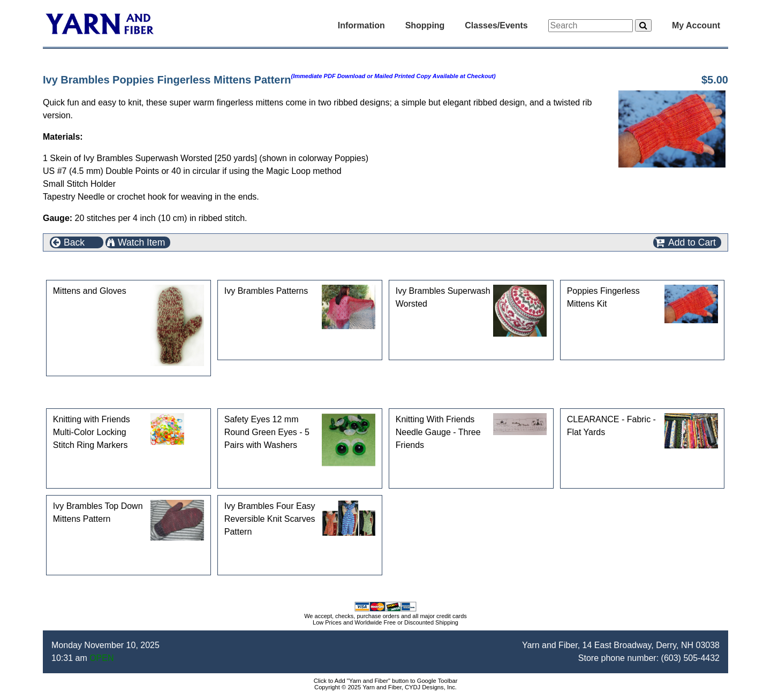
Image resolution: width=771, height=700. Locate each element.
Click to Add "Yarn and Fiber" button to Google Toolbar (386, 681)
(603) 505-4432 (690, 658)
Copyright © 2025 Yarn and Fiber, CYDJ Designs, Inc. (385, 687)
